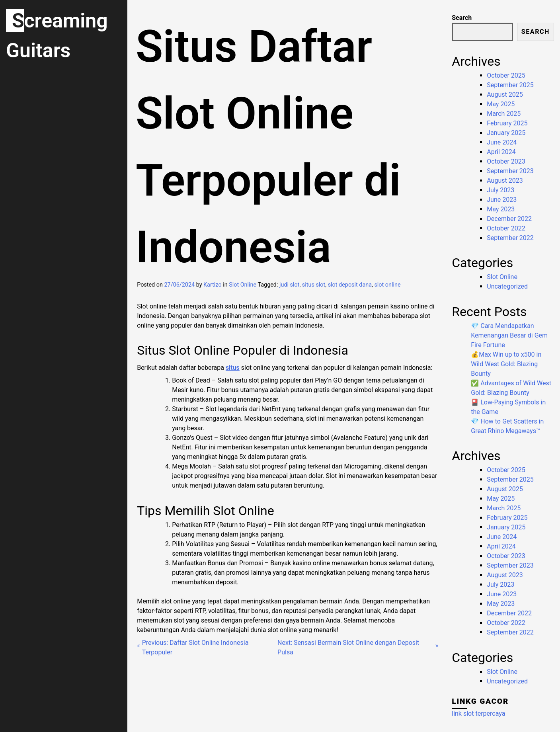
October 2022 (506, 228)
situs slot (314, 285)
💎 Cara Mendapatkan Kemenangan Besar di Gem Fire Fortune (509, 335)
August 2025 (505, 95)
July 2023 (500, 190)
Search (462, 18)
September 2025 (510, 85)
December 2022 (509, 219)
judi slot (289, 285)
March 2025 (504, 114)
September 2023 (510, 171)
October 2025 (506, 75)
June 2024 (502, 142)
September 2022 (510, 238)
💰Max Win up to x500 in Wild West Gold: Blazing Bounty (506, 364)
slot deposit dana (350, 285)
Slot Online (243, 285)
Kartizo (213, 285)
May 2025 (501, 104)
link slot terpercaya (478, 713)
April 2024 (501, 152)
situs (233, 368)
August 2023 (505, 181)
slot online (387, 285)
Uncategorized (507, 286)
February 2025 (507, 123)
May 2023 (501, 209)
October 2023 (506, 161)
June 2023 (502, 200)
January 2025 (506, 133)
